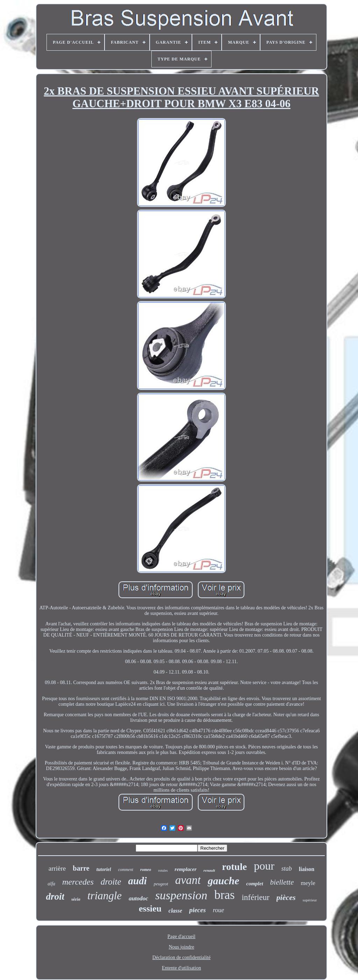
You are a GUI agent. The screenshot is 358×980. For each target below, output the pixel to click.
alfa (51, 884)
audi (138, 881)
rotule (234, 867)
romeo (146, 870)
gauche (223, 881)
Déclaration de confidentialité (181, 957)
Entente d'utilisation (181, 968)
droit (55, 896)
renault (209, 870)
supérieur (310, 900)
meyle (308, 883)
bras (224, 895)
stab (287, 869)
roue (219, 910)
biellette (282, 882)
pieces (197, 910)
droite (111, 882)
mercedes (78, 882)
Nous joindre (182, 947)
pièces (286, 897)
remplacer (186, 869)
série (76, 899)
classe (175, 911)
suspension (181, 895)
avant (188, 880)
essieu (150, 909)
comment (126, 870)
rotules (163, 870)
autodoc (138, 898)
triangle (105, 896)
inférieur (255, 897)
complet (255, 884)
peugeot (161, 884)
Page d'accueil (181, 937)
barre (81, 868)
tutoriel (104, 869)
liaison (307, 869)
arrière (57, 868)
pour (264, 866)
